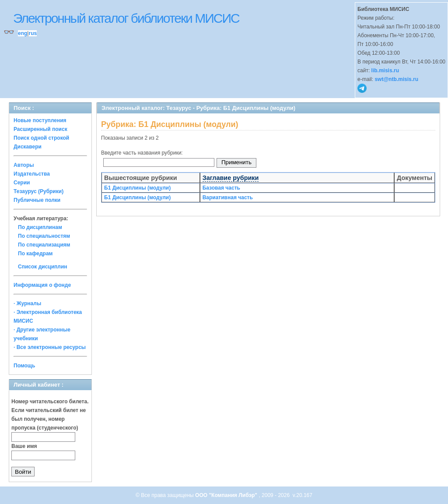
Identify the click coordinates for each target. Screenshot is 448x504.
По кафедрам (35, 254)
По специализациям (44, 245)
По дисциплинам (40, 227)
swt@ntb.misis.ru (396, 79)
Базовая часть (221, 188)
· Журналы (27, 303)
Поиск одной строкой (41, 138)
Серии (22, 183)
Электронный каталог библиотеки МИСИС (126, 18)
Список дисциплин (43, 267)
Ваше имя (24, 446)
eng (23, 33)
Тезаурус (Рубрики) (38, 191)
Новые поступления (40, 120)
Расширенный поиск (40, 129)
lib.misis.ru (385, 70)
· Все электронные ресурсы (50, 347)
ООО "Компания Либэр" (227, 495)
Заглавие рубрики (231, 178)
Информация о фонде (42, 285)
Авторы (24, 165)
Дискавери (28, 147)
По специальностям (44, 236)
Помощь (24, 366)
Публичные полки (37, 200)
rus (33, 33)
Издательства (32, 174)
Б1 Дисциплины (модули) (137, 188)
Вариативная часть (228, 197)
